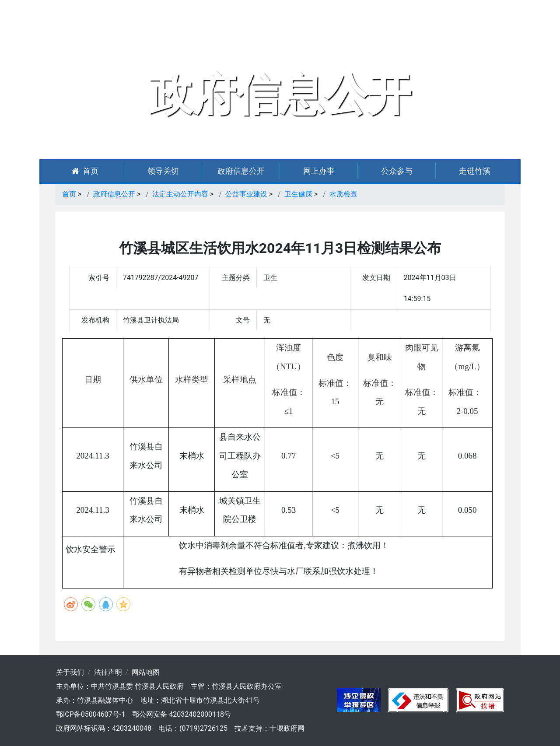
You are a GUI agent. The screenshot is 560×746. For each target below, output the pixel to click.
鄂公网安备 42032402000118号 (182, 714)
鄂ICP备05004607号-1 (91, 714)
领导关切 (163, 171)
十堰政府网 (287, 728)
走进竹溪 (475, 171)
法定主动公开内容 (180, 194)
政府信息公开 (241, 171)
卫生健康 (298, 194)
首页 (85, 171)
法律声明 (108, 672)
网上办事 (319, 171)
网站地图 (146, 672)
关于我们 (70, 672)
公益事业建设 (246, 194)
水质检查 (343, 194)
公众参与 (397, 171)
